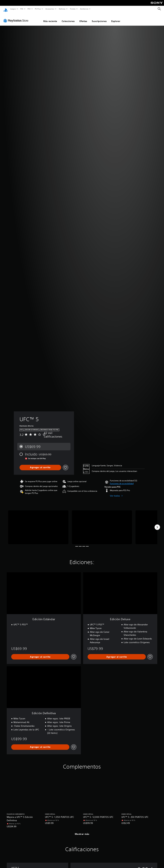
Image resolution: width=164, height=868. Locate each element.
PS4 (29, 9)
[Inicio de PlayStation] (6, 9)
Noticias (62, 9)
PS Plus (38, 9)
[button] (122, 481)
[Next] (157, 524)
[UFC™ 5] (38, 524)
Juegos (13, 9)
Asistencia (84, 9)
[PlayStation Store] (17, 17)
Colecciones (68, 18)
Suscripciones (99, 18)
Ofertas (83, 18)
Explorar (116, 18)
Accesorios (50, 9)
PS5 (22, 9)
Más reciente (50, 18)
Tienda (73, 9)
